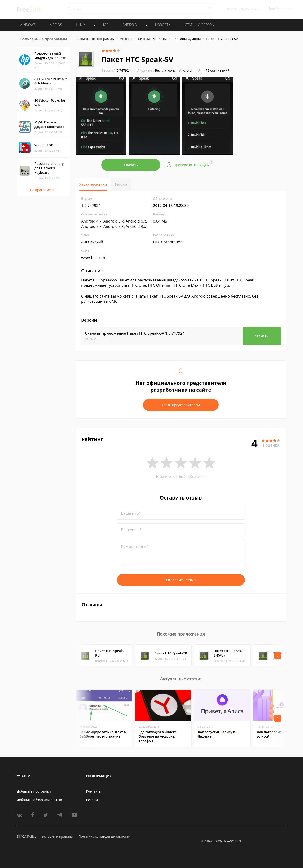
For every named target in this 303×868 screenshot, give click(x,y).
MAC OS (56, 25)
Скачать (131, 165)
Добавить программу (34, 791)
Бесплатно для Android (173, 70)
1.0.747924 (116, 70)
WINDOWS (28, 25)
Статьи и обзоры (200, 25)
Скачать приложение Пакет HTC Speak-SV (135, 333)
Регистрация (250, 9)
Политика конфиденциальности (104, 836)
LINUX (80, 25)
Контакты (94, 791)
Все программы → (43, 190)
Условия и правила (57, 836)
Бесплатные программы (95, 39)
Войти (232, 9)
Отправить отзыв (181, 580)
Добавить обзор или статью (39, 800)
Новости (163, 25)
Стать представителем (181, 405)
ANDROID (130, 25)
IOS (106, 25)
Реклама (93, 800)
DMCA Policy (27, 836)
